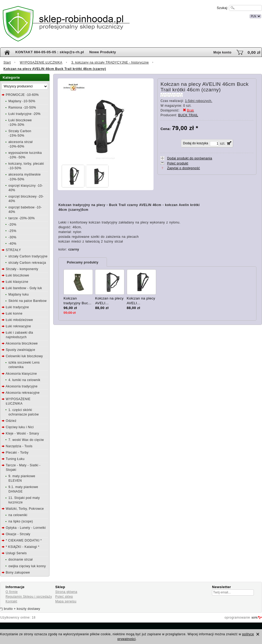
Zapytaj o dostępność (183, 168)
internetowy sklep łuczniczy (154, 15)
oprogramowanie (237, 618)
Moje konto (222, 52)
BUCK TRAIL (188, 115)
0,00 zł (254, 52)
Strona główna (66, 592)
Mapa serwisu (66, 601)
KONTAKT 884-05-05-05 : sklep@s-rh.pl (50, 52)
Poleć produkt (178, 163)
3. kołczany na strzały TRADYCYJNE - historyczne (110, 62)
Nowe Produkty (103, 52)
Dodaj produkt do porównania (189, 158)
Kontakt (11, 601)
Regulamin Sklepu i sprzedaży (29, 597)
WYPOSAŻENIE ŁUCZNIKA (41, 62)
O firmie (12, 592)
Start (7, 62)
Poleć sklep (64, 597)
